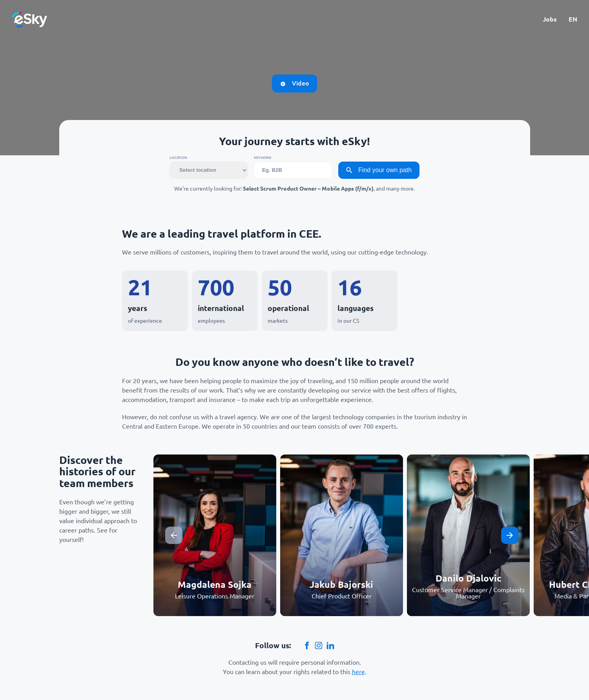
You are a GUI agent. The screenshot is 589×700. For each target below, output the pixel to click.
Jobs (550, 19)
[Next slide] (510, 535)
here (358, 672)
